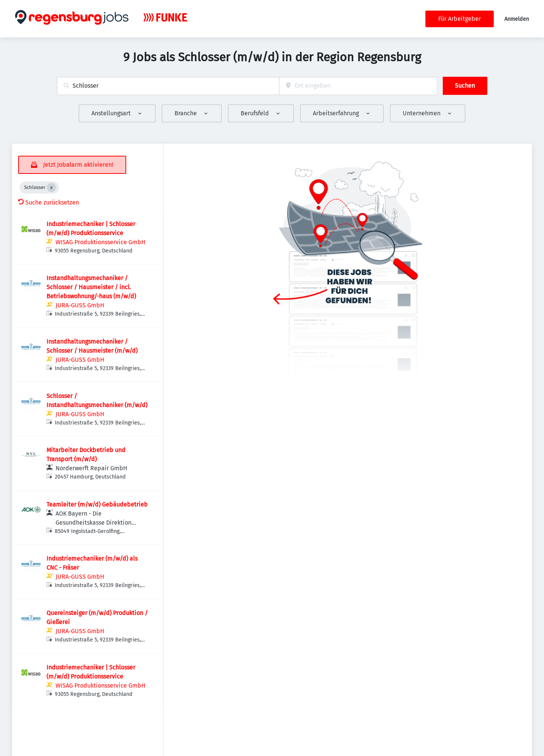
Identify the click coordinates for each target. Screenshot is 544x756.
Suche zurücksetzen (49, 202)
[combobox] (168, 86)
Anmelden (517, 19)
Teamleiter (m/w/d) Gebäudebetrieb (97, 504)
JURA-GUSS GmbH (80, 305)
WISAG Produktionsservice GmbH (100, 242)
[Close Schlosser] (51, 187)
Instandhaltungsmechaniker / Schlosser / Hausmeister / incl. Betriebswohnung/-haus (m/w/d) (91, 287)
